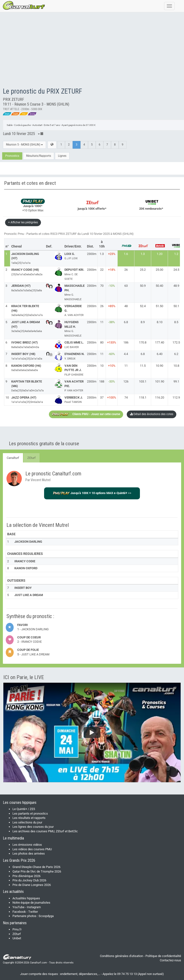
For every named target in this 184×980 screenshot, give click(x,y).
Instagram (34, 907)
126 (126, 381)
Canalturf (13, 458)
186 (126, 342)
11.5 (143, 366)
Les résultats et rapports (29, 818)
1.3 (143, 254)
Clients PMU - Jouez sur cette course (86, 414)
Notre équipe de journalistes (31, 903)
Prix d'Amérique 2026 (26, 876)
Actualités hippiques (26, 898)
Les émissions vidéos (27, 845)
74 (126, 397)
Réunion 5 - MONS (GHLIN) (24, 145)
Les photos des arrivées (29, 853)
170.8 (143, 342)
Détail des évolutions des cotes (152, 414)
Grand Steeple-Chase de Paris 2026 (36, 867)
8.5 (176, 322)
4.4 (126, 354)
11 (126, 366)
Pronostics (12, 156)
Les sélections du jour (27, 822)
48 (126, 306)
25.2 (143, 270)
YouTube (18, 907)
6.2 (176, 354)
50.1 (176, 306)
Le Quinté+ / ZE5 (24, 809)
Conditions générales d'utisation (121, 956)
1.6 (126, 254)
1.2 (176, 254)
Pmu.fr (17, 929)
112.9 (176, 397)
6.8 (126, 322)
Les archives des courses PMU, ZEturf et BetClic (45, 831)
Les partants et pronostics (30, 814)
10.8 (176, 366)
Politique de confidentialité (163, 956)
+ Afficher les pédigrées (23, 222)
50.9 (143, 286)
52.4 (143, 306)
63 (126, 286)
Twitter (33, 912)
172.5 (176, 342)
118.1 (143, 397)
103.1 (143, 381)
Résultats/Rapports (39, 156)
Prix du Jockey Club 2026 (29, 880)
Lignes (62, 156)
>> (92, 493)
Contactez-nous (170, 960)
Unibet (17, 938)
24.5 (176, 270)
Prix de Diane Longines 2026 (32, 885)
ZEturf (32, 458)
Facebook (19, 912)
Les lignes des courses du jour (33, 827)
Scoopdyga (46, 916)
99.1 (176, 381)
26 (126, 270)
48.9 (176, 286)
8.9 (143, 322)
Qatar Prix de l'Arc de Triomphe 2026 (37, 871)
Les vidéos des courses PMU (32, 849)
